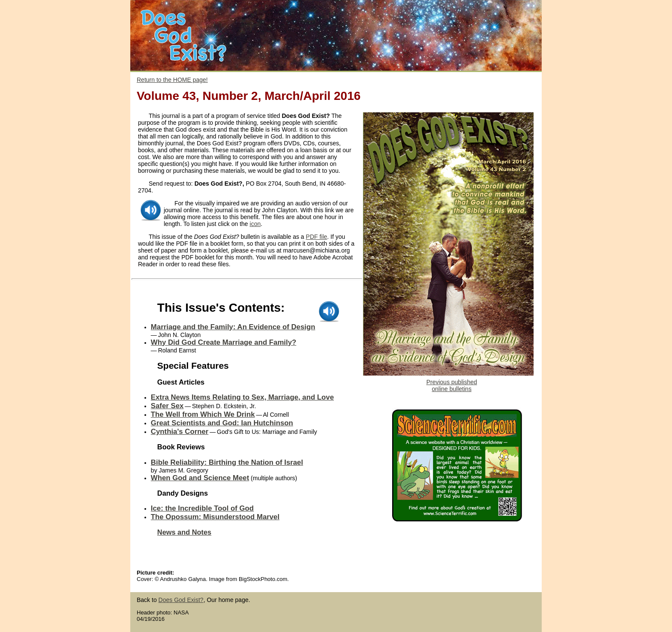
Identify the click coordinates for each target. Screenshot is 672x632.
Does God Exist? (181, 600)
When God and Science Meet (200, 478)
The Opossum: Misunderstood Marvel (215, 517)
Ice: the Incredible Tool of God (202, 508)
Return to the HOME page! (172, 80)
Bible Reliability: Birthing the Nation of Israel (227, 462)
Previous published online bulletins (452, 385)
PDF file (317, 237)
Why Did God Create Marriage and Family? (223, 342)
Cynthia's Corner (180, 432)
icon (255, 224)
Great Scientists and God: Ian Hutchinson (222, 423)
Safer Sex (167, 406)
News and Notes (184, 532)
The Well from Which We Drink (203, 414)
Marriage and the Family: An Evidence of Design (233, 327)
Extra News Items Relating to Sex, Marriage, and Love (242, 397)
